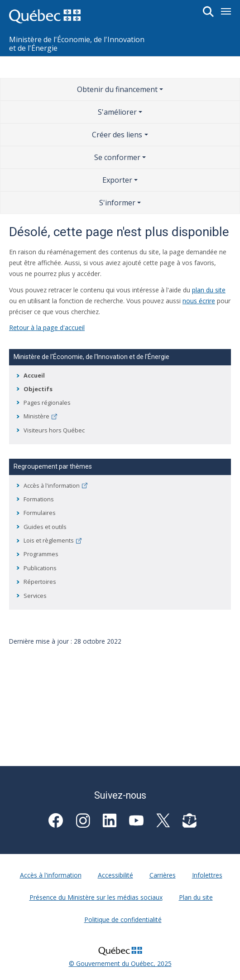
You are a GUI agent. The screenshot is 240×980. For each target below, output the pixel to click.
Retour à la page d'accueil (47, 327)
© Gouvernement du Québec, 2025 (120, 963)
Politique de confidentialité (123, 919)
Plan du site (196, 897)
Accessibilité (115, 875)
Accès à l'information (55, 485)
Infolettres (207, 875)
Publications (40, 568)
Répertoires (40, 582)
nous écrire (199, 301)
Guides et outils (45, 527)
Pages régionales (47, 403)
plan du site (209, 290)
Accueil (34, 375)
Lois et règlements (53, 540)
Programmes (41, 554)
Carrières (163, 875)
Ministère (40, 416)
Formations (39, 499)
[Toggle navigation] (226, 11)
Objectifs (38, 389)
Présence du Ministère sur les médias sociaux (96, 897)
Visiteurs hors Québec (54, 430)
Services (35, 596)
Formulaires (40, 513)
